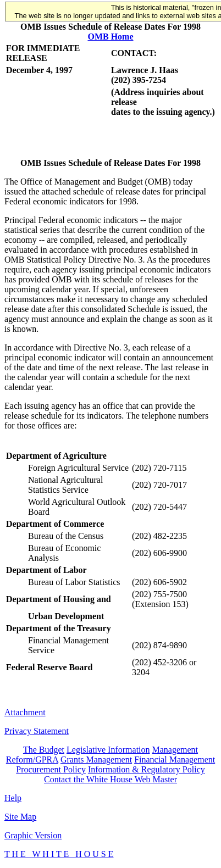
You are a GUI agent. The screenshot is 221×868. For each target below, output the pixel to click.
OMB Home (110, 37)
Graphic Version (33, 835)
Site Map (20, 817)
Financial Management (175, 759)
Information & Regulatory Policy (147, 769)
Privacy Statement (37, 731)
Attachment (25, 712)
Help (13, 798)
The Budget (44, 750)
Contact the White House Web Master (110, 779)
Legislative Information (108, 750)
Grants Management (96, 759)
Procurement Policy (51, 769)
